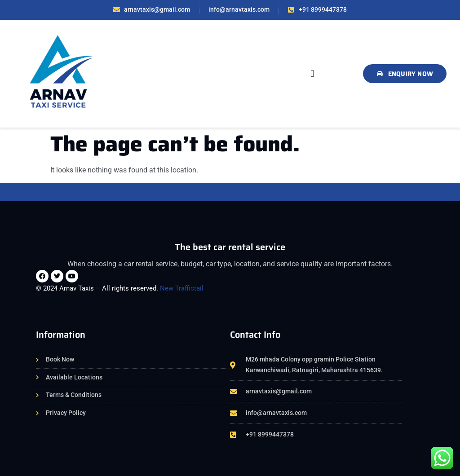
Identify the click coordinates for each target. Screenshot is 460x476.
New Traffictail (182, 288)
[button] (312, 73)
